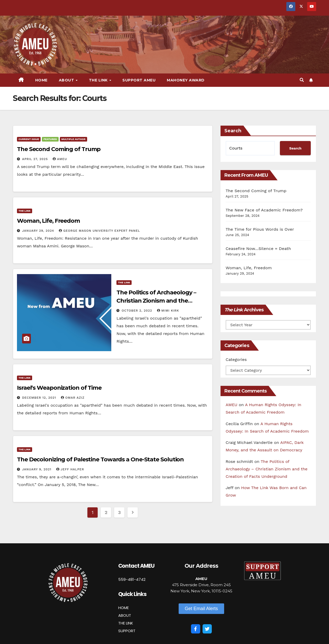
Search (233, 131)
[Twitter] (207, 629)
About (67, 80)
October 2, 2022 (138, 311)
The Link (99, 80)
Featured (50, 139)
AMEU (60, 159)
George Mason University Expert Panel (99, 231)
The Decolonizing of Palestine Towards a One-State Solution (100, 459)
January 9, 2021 (37, 469)
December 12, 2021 (40, 398)
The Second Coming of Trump (59, 149)
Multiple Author (74, 139)
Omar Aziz (73, 398)
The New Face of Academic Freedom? (264, 210)
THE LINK (126, 623)
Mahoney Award (186, 80)
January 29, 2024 (39, 231)
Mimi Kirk (168, 311)
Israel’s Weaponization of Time (59, 388)
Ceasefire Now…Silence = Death (258, 249)
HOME (124, 608)
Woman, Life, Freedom (48, 221)
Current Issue (29, 139)
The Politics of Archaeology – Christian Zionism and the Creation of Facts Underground (160, 301)
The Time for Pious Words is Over (260, 229)
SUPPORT (127, 631)
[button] (302, 80)
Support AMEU (139, 80)
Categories (236, 360)
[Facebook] (196, 629)
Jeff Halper (70, 469)
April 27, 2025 (36, 159)
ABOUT (125, 615)
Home (41, 80)
